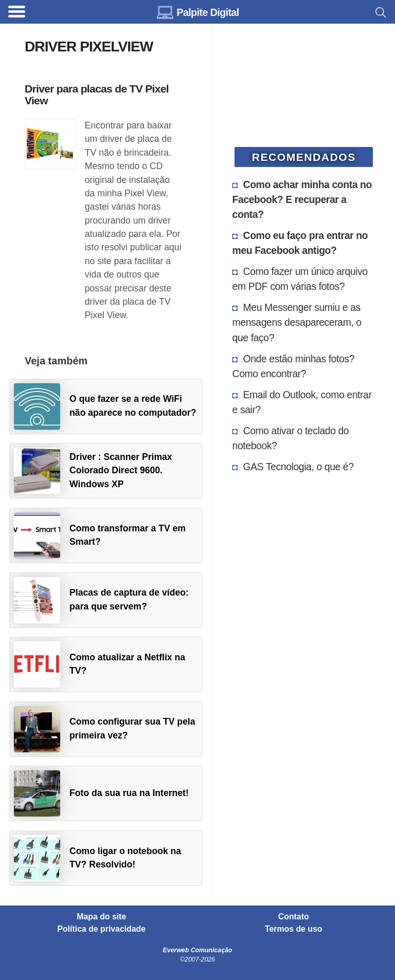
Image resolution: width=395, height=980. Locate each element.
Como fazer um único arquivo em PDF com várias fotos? (300, 279)
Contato (294, 917)
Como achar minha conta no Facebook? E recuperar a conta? (302, 199)
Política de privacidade (102, 929)
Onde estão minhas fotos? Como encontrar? (293, 366)
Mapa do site (101, 917)
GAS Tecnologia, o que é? (299, 467)
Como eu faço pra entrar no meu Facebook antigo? (300, 243)
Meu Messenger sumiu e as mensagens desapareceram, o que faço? (297, 322)
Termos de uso (293, 929)
